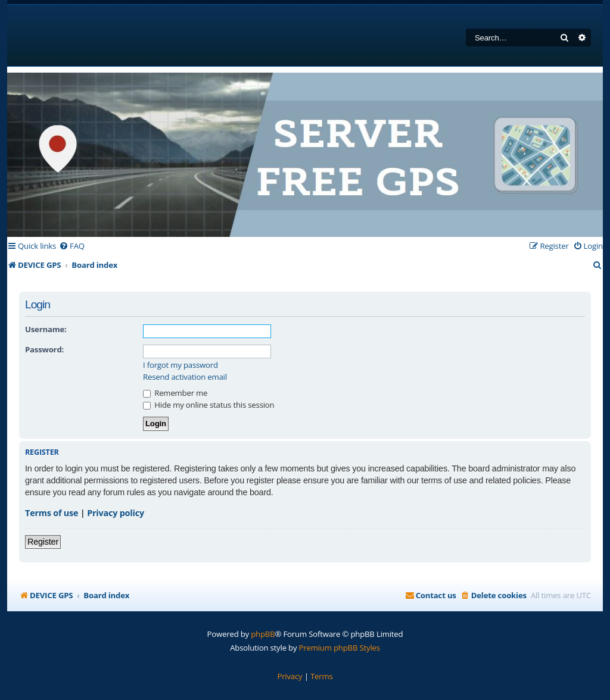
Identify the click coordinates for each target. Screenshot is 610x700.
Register (43, 542)
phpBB (263, 634)
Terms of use (52, 513)
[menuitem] (72, 246)
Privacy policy (116, 513)
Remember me (175, 393)
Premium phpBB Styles (340, 648)
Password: (44, 349)
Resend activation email (185, 377)
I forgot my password (180, 365)
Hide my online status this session (208, 405)
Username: (46, 329)
